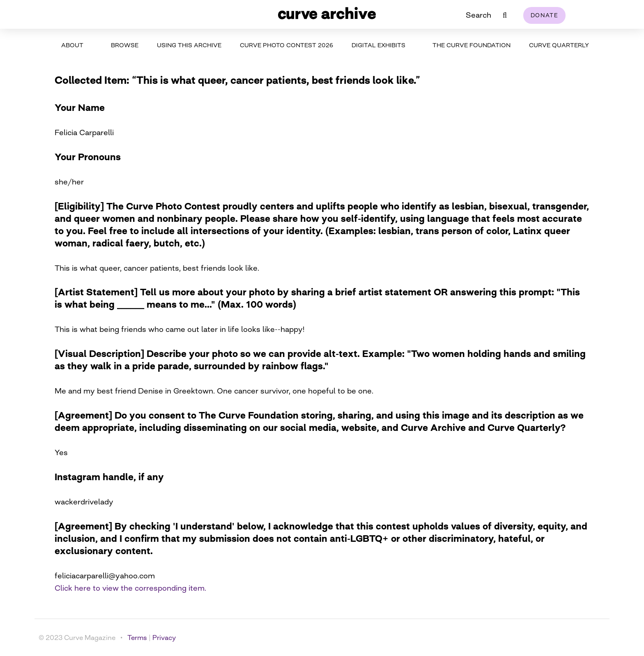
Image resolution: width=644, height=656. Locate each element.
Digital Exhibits (378, 45)
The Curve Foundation (471, 45)
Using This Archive (189, 45)
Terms (137, 638)
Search (478, 15)
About (72, 45)
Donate (544, 15)
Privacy (164, 638)
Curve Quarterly (559, 45)
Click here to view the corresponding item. (130, 588)
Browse (125, 45)
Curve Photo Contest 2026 (286, 45)
